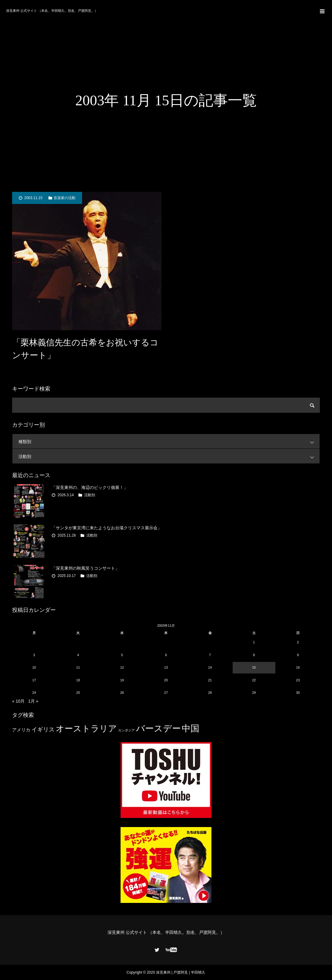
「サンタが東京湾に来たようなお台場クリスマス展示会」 (107, 528)
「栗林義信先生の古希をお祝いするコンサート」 (85, 349)
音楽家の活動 (65, 198)
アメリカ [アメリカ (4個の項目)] (21, 730)
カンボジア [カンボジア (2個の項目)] (126, 730)
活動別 (169, 456)
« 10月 (18, 701)
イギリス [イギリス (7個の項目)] (43, 729)
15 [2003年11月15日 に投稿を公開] (254, 667)
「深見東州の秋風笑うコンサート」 (85, 568)
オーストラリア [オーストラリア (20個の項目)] (86, 729)
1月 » (33, 701)
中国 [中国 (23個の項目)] (191, 728)
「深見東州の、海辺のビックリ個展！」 (90, 487)
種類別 (169, 441)
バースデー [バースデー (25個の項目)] (158, 728)
